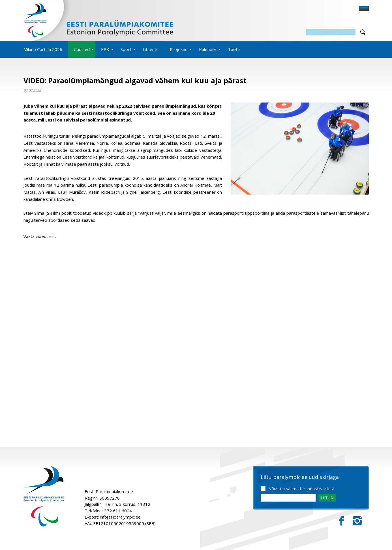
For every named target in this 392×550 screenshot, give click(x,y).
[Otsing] (331, 32)
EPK (105, 49)
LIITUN (327, 498)
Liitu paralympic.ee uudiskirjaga (300, 477)
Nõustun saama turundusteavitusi (301, 489)
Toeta (234, 49)
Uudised (82, 49)
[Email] (288, 498)
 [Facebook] (341, 521)
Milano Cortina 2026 (43, 49)
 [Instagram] (357, 521)
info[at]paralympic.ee (120, 517)
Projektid (179, 49)
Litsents (151, 49)
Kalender (208, 49)
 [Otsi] (363, 32)
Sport (126, 49)
